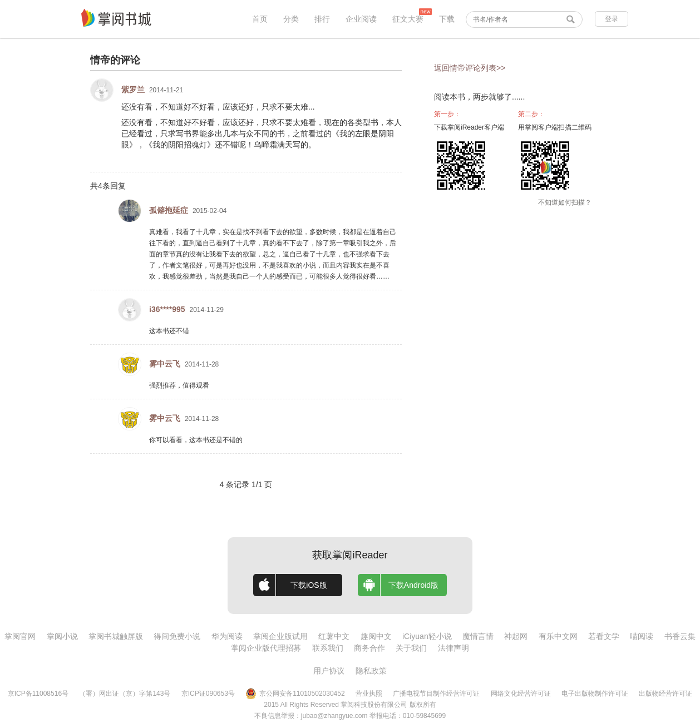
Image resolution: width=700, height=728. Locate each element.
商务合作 (369, 648)
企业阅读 (361, 19)
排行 (322, 19)
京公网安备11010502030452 (295, 694)
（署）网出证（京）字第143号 (125, 694)
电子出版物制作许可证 (595, 694)
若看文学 (604, 636)
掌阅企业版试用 (280, 636)
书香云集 (680, 636)
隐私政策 (371, 671)
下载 (447, 19)
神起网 (516, 636)
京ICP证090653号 (208, 694)
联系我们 (328, 648)
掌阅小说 (62, 636)
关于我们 (411, 648)
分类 (291, 19)
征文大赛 (408, 19)
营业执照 (369, 694)
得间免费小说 (177, 636)
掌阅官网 (20, 636)
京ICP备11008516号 (38, 694)
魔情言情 (478, 636)
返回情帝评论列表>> (470, 68)
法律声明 (453, 648)
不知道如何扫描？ (565, 202)
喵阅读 (642, 636)
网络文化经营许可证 (521, 694)
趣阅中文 (376, 636)
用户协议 (329, 671)
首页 (260, 19)
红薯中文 (334, 636)
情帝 (100, 60)
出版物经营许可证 (666, 694)
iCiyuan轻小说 (427, 636)
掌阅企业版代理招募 (266, 648)
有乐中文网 (558, 636)
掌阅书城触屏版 (116, 636)
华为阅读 (227, 636)
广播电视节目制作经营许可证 (436, 694)
